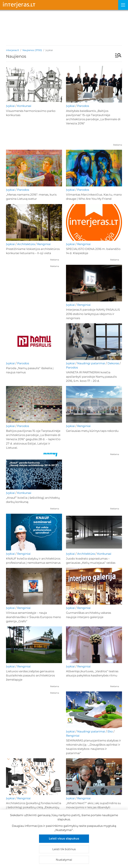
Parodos (83, 106)
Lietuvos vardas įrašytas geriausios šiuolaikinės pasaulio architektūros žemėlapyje (30, 675)
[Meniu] (123, 5)
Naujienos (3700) (32, 50)
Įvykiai (10, 106)
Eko (110, 731)
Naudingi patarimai (91, 363)
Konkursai (24, 106)
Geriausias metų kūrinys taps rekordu (92, 431)
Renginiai (44, 244)
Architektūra (26, 244)
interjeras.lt (12, 50)
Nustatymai (64, 860)
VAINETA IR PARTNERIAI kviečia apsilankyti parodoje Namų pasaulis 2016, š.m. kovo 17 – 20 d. (91, 376)
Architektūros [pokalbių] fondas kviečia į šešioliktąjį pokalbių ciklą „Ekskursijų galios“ (34, 807)
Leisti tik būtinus (64, 849)
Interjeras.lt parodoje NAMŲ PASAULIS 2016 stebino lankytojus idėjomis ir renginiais (93, 314)
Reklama (118, 145)
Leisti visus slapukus (64, 838)
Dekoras (113, 363)
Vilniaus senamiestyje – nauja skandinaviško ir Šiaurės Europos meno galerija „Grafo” (33, 617)
